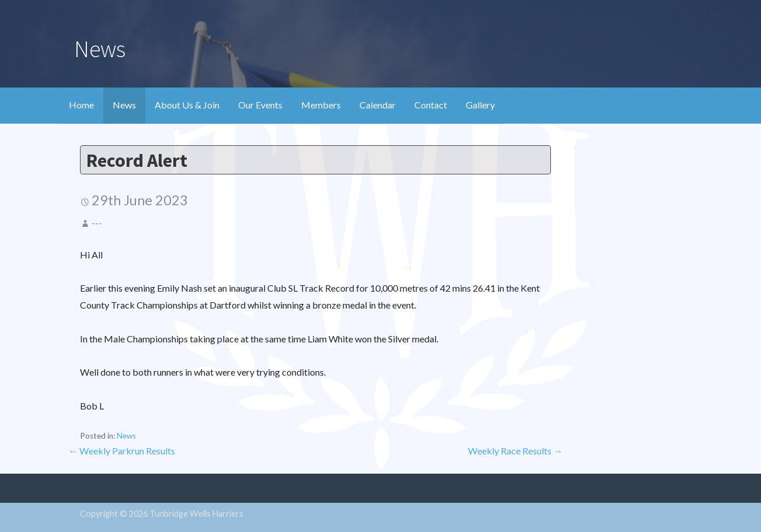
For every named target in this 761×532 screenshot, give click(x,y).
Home (81, 105)
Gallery (480, 105)
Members (321, 105)
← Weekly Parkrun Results (122, 451)
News (124, 105)
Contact (431, 105)
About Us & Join (187, 105)
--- (97, 223)
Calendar (378, 105)
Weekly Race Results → (515, 451)
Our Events (260, 105)
